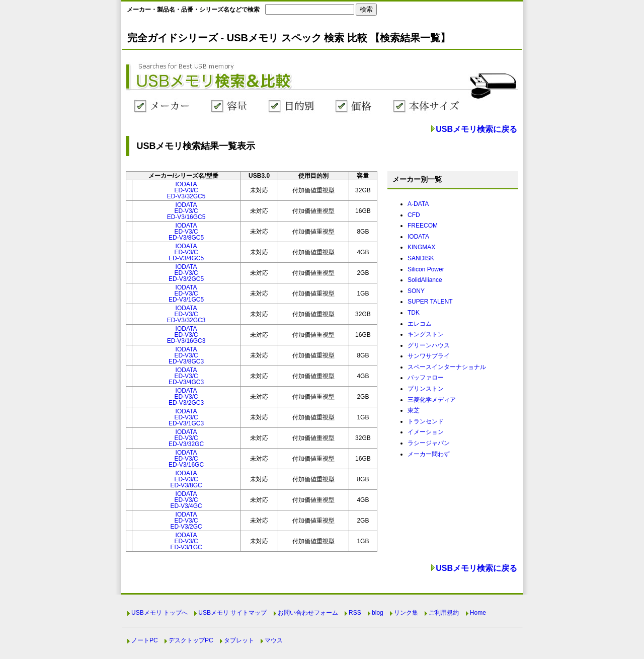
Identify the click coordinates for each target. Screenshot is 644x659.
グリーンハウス (429, 345)
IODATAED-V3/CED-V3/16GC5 (186, 211)
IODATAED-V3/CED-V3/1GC (186, 541)
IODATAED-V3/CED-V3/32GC (186, 438)
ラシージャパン (429, 443)
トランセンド (426, 421)
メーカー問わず (429, 454)
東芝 (414, 410)
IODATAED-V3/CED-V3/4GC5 (186, 252)
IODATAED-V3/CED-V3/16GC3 (186, 335)
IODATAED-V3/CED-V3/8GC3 (186, 355)
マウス (274, 640)
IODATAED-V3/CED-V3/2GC (186, 521)
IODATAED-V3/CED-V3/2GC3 (186, 397)
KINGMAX (421, 247)
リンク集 (406, 613)
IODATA (418, 237)
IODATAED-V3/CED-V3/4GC (186, 500)
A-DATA (418, 204)
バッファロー (426, 378)
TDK (414, 313)
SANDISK (421, 258)
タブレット (239, 640)
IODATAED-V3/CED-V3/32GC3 (186, 314)
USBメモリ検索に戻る (476, 129)
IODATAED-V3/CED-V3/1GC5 (186, 294)
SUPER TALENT (430, 302)
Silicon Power (426, 269)
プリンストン (426, 389)
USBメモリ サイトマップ (232, 613)
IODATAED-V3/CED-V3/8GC (186, 479)
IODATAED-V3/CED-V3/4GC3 (186, 376)
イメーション (426, 432)
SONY (416, 291)
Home (478, 613)
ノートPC (145, 640)
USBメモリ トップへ (159, 613)
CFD (414, 215)
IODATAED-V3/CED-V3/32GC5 (186, 190)
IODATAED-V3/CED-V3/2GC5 (186, 273)
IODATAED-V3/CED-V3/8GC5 (186, 232)
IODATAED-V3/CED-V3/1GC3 (186, 417)
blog (378, 613)
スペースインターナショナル (447, 367)
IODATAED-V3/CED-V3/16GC (186, 459)
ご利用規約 (444, 613)
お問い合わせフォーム (308, 613)
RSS (355, 613)
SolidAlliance (425, 280)
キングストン (426, 334)
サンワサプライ (429, 356)
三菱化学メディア (432, 400)
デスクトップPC (191, 640)
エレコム (420, 324)
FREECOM (423, 226)
